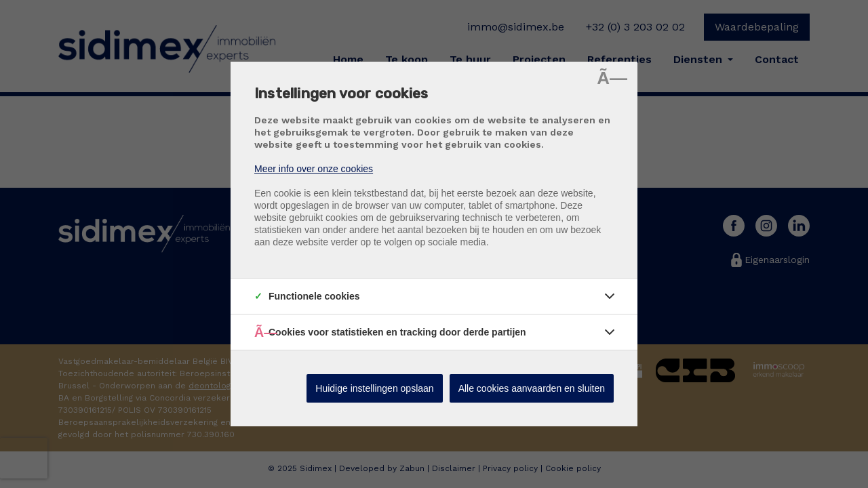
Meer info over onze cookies (314, 169)
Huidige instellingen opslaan (374, 388)
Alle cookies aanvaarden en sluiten (532, 388)
